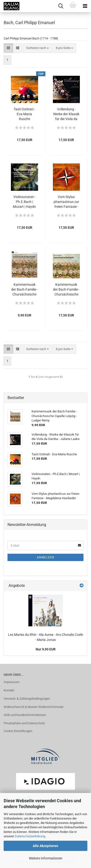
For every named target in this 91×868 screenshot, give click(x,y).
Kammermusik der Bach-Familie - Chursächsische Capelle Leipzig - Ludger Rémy (25, 290)
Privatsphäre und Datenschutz (24, 723)
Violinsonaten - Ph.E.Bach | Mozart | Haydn (24, 202)
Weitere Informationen (46, 858)
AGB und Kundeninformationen (25, 715)
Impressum (12, 682)
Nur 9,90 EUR (46, 649)
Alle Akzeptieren (45, 846)
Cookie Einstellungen (18, 731)
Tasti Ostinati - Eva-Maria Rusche (24, 114)
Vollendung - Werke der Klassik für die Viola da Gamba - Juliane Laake (66, 114)
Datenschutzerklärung (30, 836)
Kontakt (9, 690)
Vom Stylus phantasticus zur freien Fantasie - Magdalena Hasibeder (66, 202)
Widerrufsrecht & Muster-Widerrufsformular (34, 707)
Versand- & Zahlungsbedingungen (27, 699)
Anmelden (46, 557)
